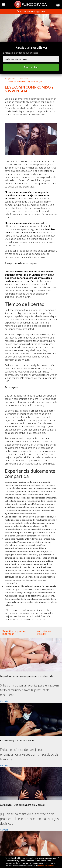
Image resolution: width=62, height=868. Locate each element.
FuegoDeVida (11, 78)
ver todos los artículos (44, 632)
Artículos (24, 78)
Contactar (31, 67)
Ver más (4, 701)
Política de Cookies (46, 866)
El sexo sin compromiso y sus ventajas (25, 82)
